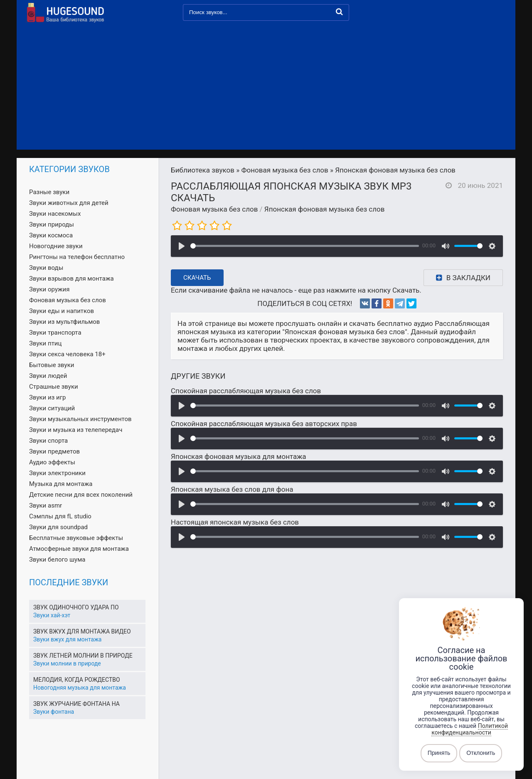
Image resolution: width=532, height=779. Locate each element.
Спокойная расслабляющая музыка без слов (246, 391)
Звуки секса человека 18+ (67, 354)
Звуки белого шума (57, 560)
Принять (439, 753)
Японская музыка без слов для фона (232, 489)
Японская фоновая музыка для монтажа (239, 456)
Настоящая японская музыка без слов (235, 522)
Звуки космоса (51, 235)
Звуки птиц (45, 343)
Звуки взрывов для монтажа (71, 279)
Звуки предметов (54, 451)
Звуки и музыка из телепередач (76, 430)
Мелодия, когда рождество (77, 680)
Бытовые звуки (52, 365)
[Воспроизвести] (182, 246)
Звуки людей (48, 376)
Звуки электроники (57, 473)
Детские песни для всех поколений (81, 495)
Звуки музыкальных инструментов (80, 419)
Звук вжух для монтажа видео (82, 631)
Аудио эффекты (52, 462)
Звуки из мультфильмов (64, 322)
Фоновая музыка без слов (214, 209)
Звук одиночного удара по (76, 607)
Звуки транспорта (55, 333)
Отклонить (481, 753)
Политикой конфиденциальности (470, 729)
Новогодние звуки (56, 246)
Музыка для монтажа (61, 484)
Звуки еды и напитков (62, 311)
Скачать (197, 278)
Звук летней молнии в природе (83, 656)
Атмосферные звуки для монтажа (79, 549)
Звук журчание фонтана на (76, 704)
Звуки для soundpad (58, 527)
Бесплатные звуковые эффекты (76, 538)
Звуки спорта (48, 441)
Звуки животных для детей (69, 203)
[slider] (305, 246)
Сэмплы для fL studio (60, 516)
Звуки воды (46, 268)
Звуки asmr (46, 505)
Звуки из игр (47, 397)
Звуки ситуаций (52, 408)
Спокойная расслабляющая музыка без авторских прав (264, 424)
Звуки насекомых (55, 214)
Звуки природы (52, 224)
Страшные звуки (54, 387)
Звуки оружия (49, 289)
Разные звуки (49, 192)
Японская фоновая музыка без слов (325, 209)
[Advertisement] (266, 87)
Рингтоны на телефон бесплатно (77, 257)
